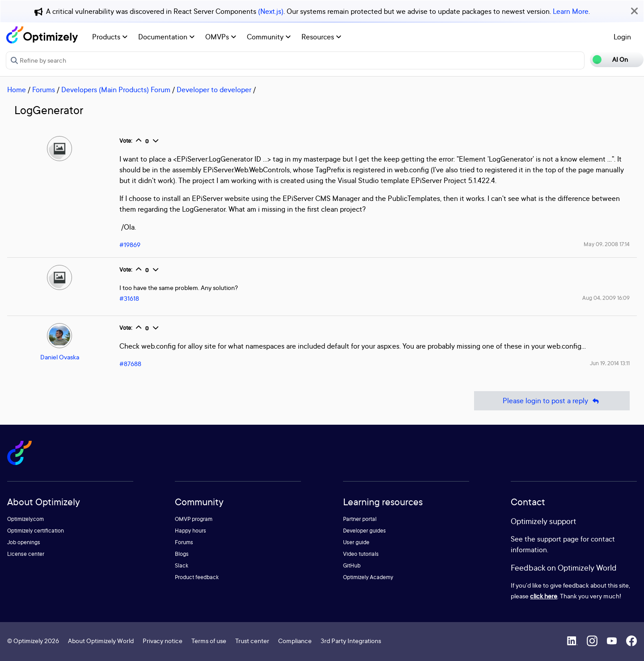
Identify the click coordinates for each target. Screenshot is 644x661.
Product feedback (197, 577)
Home (17, 90)
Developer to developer (214, 90)
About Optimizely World (101, 641)
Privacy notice (163, 641)
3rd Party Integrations (351, 641)
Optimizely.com (25, 519)
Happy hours (191, 531)
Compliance (295, 641)
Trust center (252, 641)
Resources (321, 37)
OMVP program (194, 519)
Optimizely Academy (368, 577)
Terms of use (209, 641)
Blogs (182, 554)
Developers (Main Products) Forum (116, 90)
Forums (44, 90)
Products (110, 37)
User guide (356, 542)
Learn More (571, 11)
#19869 (130, 245)
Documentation (166, 37)
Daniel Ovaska (60, 357)
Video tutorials (361, 554)
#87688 (130, 364)
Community (269, 37)
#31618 (129, 298)
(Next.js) (271, 11)
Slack (182, 565)
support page (558, 539)
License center (26, 554)
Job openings (24, 542)
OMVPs (221, 37)
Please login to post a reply (552, 401)
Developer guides (364, 531)
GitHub (352, 565)
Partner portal (360, 519)
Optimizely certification (36, 531)
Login (622, 37)
